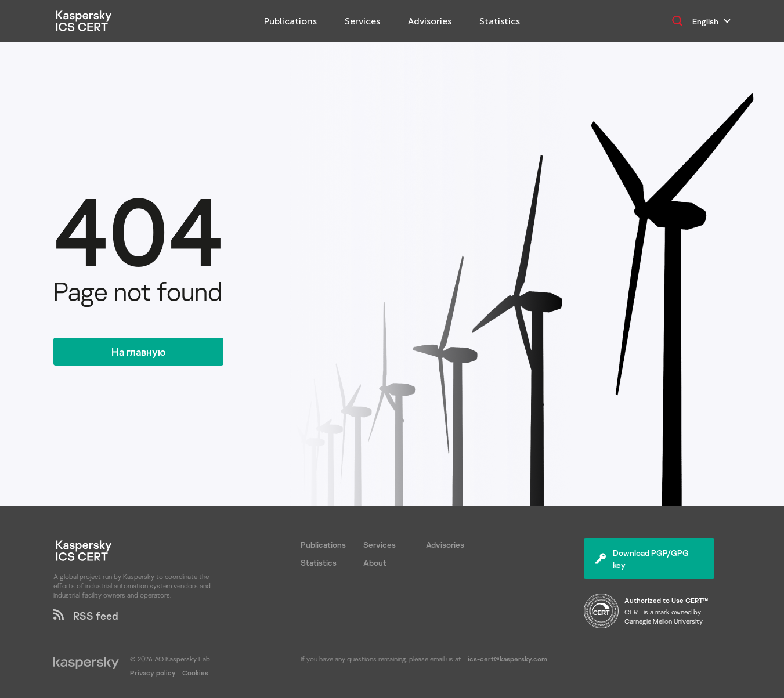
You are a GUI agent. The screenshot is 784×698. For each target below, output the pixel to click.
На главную (139, 352)
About (375, 563)
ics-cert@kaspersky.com (507, 659)
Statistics (500, 21)
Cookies (195, 673)
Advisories (430, 21)
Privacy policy (154, 673)
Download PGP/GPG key (642, 559)
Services (362, 21)
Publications (290, 21)
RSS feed (86, 616)
